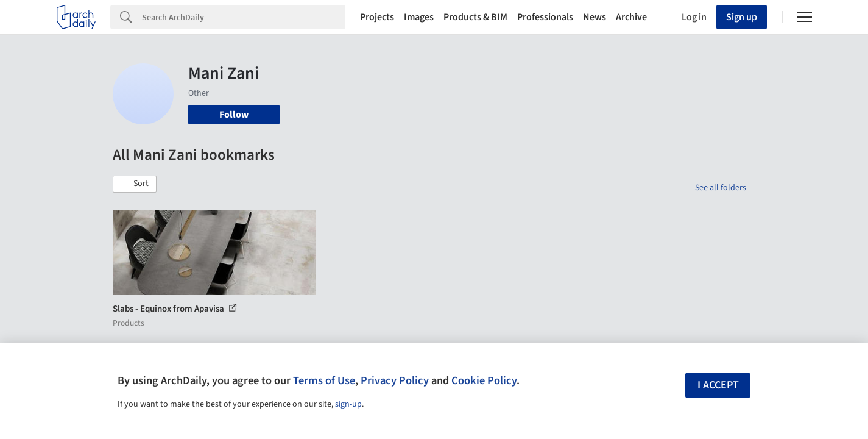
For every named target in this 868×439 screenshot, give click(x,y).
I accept (718, 385)
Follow (234, 115)
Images (419, 17)
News (595, 17)
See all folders (721, 188)
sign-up (348, 404)
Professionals (545, 17)
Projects (377, 17)
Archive (631, 17)
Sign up (742, 17)
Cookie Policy (484, 380)
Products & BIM (475, 17)
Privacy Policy (395, 380)
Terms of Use (324, 380)
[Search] (244, 17)
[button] (135, 184)
